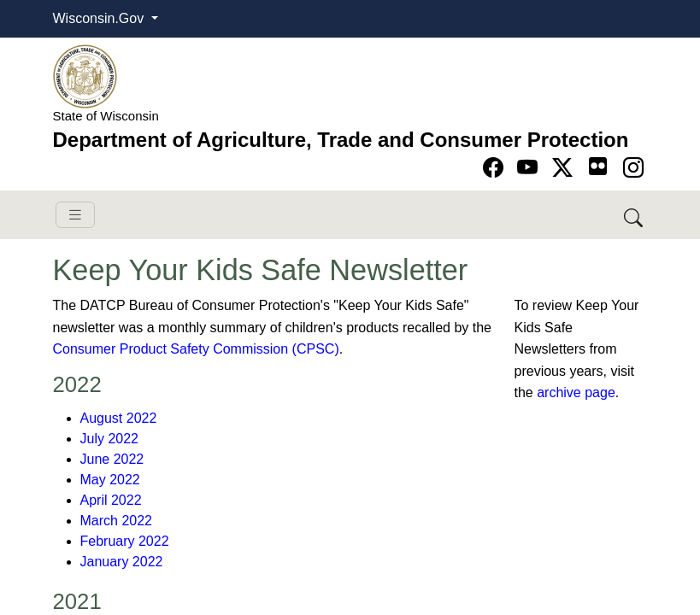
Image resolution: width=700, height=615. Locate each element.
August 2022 (119, 418)
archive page (576, 392)
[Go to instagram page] (633, 168)
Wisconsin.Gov (100, 18)
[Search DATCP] (635, 215)
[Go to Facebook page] (496, 168)
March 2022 (117, 521)
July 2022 (110, 439)
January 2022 (122, 562)
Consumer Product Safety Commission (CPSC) (196, 349)
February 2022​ (125, 541)
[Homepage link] (85, 76)
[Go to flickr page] (598, 166)
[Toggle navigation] (75, 215)
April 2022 (111, 500)
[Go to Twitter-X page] (565, 168)
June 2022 (112, 459)
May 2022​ (110, 480)
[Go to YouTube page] (530, 168)
